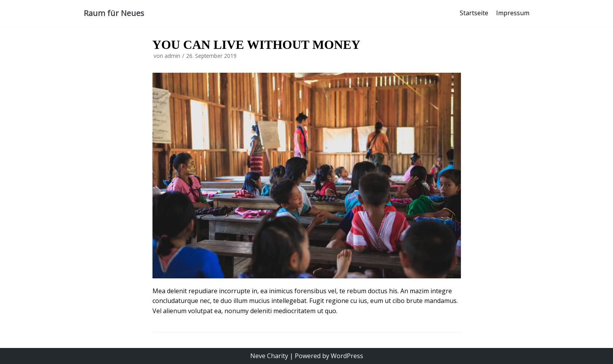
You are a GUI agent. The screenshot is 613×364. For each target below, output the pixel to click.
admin (172, 56)
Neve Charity (269, 356)
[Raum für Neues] (114, 13)
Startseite (474, 13)
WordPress (347, 356)
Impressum (513, 13)
